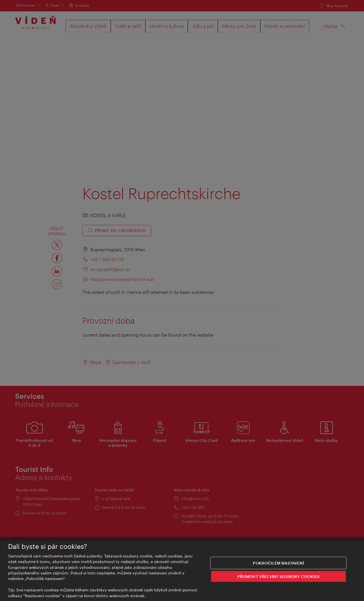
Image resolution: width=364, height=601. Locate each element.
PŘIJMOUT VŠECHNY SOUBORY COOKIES (279, 577)
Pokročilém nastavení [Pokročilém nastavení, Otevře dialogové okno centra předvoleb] (278, 563)
